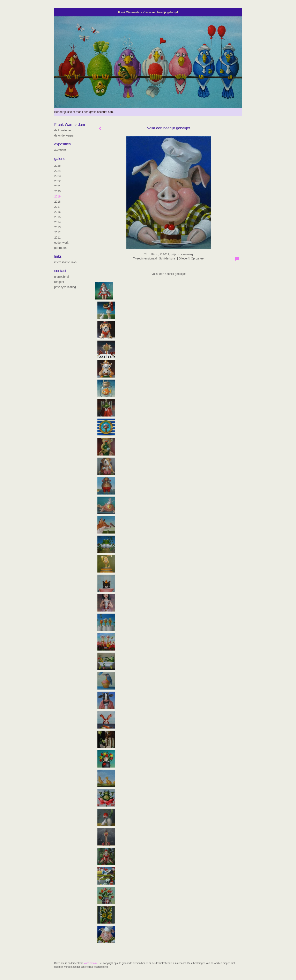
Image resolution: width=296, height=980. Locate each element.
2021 (57, 186)
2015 (57, 217)
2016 (57, 212)
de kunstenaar (63, 130)
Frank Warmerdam (130, 12)
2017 (57, 207)
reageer (59, 282)
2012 (57, 232)
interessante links (65, 262)
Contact (60, 271)
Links (58, 256)
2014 (57, 222)
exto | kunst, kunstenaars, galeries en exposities (66, 12)
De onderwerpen (65, 135)
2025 (57, 166)
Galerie (60, 159)
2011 (57, 238)
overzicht (60, 150)
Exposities (62, 144)
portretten (60, 248)
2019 (57, 196)
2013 (57, 227)
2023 (57, 176)
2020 (57, 191)
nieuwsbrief (62, 277)
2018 (57, 202)
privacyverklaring (65, 287)
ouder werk (61, 243)
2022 (57, 181)
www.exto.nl (91, 963)
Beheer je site (63, 112)
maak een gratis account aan (94, 112)
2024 (57, 171)
